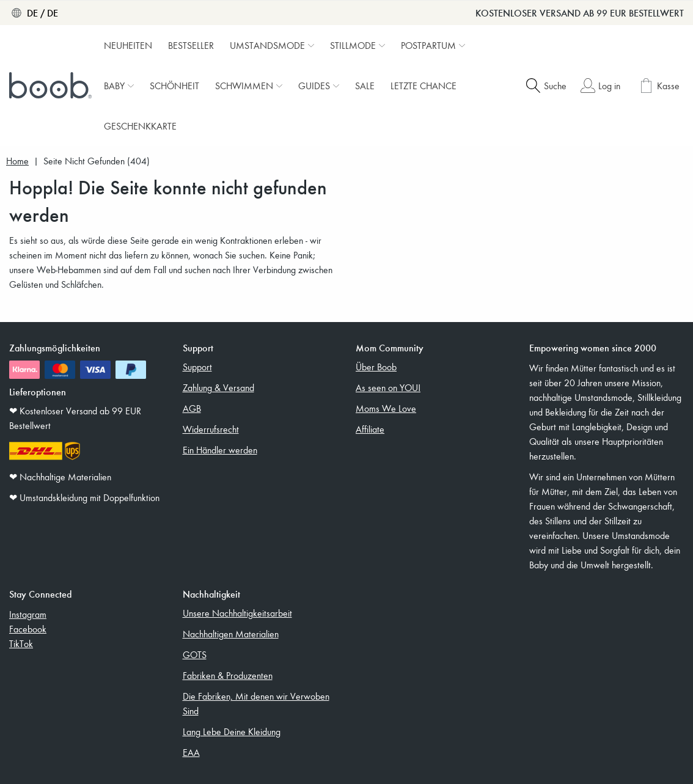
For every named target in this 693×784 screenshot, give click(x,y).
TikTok (21, 643)
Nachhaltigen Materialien (231, 634)
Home (17, 161)
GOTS (195, 654)
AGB (192, 408)
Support (197, 367)
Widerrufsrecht (211, 429)
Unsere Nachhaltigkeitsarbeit (237, 613)
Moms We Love (386, 408)
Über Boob (376, 367)
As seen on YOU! (388, 387)
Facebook (28, 629)
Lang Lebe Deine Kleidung (232, 731)
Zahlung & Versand (218, 387)
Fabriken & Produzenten (228, 675)
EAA (191, 752)
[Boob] (52, 86)
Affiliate (370, 429)
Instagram (28, 614)
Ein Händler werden (220, 450)
